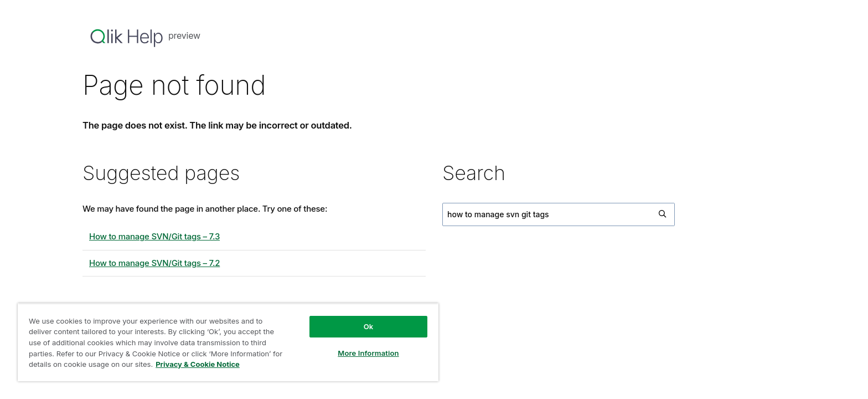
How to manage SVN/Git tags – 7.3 (154, 236)
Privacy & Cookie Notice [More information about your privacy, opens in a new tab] (198, 364)
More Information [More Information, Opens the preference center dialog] (368, 353)
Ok (369, 326)
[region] (228, 342)
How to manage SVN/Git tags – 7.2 (154, 263)
